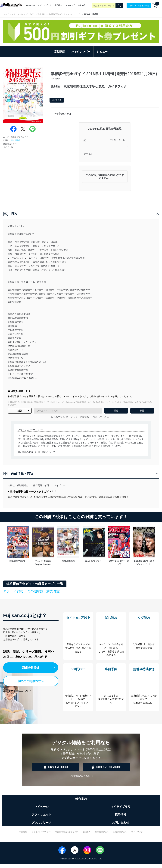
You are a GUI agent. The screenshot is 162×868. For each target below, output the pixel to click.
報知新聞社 (16, 140)
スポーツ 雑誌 (17, 14)
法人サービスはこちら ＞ (17, 690)
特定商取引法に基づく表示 (67, 836)
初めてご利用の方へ (28, 680)
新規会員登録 (31, 667)
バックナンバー (75, 14)
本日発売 (58, 5)
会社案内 (87, 836)
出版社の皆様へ (102, 836)
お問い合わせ (121, 827)
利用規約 (23, 836)
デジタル (88, 154)
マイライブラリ (45, 5)
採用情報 (121, 819)
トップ (6, 14)
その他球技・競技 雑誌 (36, 14)
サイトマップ (137, 836)
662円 (113, 140)
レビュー (102, 52)
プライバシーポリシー (41, 836)
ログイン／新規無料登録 (139, 5)
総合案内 (81, 803)
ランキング (70, 5)
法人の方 (82, 5)
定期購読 (60, 52)
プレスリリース (41, 827)
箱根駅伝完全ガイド (57, 14)
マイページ (30, 5)
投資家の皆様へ (120, 836)
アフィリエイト (41, 819)
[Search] (119, 6)
